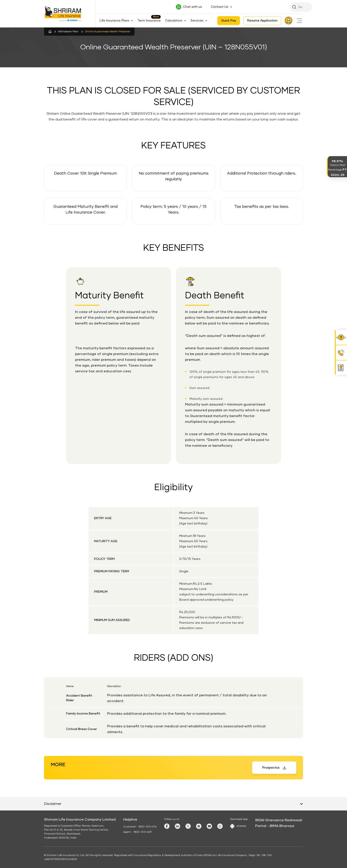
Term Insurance (149, 21)
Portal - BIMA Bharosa (275, 826)
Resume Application (262, 21)
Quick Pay (229, 21)
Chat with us (193, 7)
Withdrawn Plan (68, 32)
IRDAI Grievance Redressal (279, 820)
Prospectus (271, 768)
